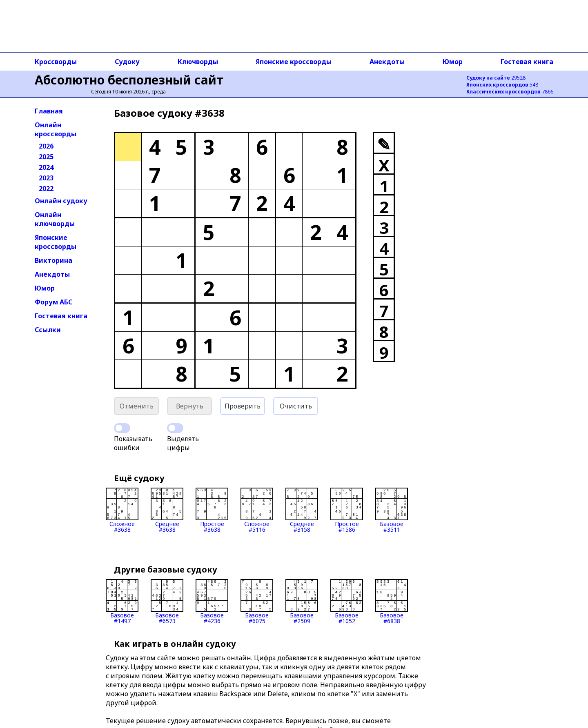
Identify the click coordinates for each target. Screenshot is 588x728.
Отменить (137, 406)
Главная (49, 111)
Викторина (53, 260)
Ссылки (48, 330)
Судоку (127, 62)
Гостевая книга (527, 62)
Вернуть (190, 406)
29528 (496, 78)
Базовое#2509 (302, 601)
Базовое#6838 (392, 601)
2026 (46, 146)
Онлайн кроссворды (56, 129)
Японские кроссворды (294, 62)
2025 (46, 157)
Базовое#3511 (392, 510)
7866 (510, 92)
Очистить (296, 406)
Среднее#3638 (167, 510)
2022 (46, 189)
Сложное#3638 (122, 510)
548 (502, 85)
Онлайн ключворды (55, 219)
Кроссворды (56, 62)
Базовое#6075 (257, 601)
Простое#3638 (212, 510)
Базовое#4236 (212, 601)
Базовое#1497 (122, 601)
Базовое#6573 (167, 601)
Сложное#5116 (257, 510)
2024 (46, 167)
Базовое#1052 (347, 601)
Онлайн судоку (61, 201)
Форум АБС (53, 302)
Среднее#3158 (302, 510)
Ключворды (198, 62)
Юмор (453, 62)
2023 (46, 178)
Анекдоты (387, 62)
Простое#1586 (347, 510)
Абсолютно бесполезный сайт (129, 80)
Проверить (243, 406)
